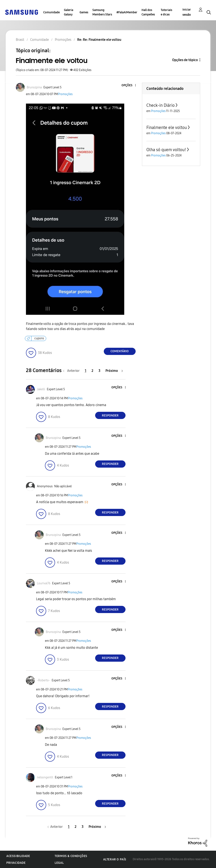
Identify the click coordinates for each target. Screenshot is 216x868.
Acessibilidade (18, 856)
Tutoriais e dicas (166, 12)
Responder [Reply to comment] (110, 416)
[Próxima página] (114, 371)
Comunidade (51, 12)
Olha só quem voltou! (166, 150)
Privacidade (16, 863)
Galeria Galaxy (69, 12)
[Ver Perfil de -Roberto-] (43, 680)
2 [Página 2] (92, 371)
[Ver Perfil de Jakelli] (41, 389)
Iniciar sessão (187, 12)
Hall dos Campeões (148, 12)
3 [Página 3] (99, 371)
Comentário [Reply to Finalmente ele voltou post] (120, 351)
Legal (59, 863)
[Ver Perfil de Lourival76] (44, 583)
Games (84, 12)
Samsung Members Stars (102, 12)
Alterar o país (115, 859)
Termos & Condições (71, 856)
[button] (128, 86)
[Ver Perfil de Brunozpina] (34, 87)
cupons (39, 338)
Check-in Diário (161, 105)
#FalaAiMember (127, 12)
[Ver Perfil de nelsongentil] (45, 777)
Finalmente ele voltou (167, 127)
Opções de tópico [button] (185, 60)
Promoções (65, 94)
